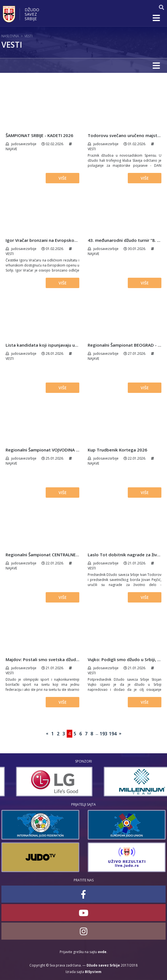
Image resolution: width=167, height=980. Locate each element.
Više (63, 178)
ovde (102, 952)
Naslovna (10, 36)
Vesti (28, 36)
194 (113, 734)
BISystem (93, 972)
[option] (126, 782)
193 (104, 734)
